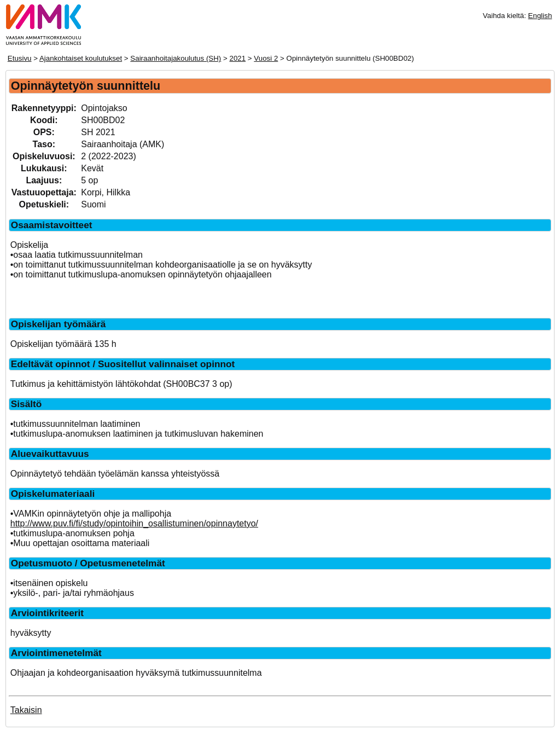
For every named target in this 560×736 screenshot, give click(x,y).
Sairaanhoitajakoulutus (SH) (176, 58)
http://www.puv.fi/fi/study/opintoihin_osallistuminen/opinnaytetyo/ (134, 523)
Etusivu (20, 58)
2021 (238, 58)
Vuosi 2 (266, 58)
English (540, 16)
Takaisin (26, 710)
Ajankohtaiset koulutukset (81, 58)
